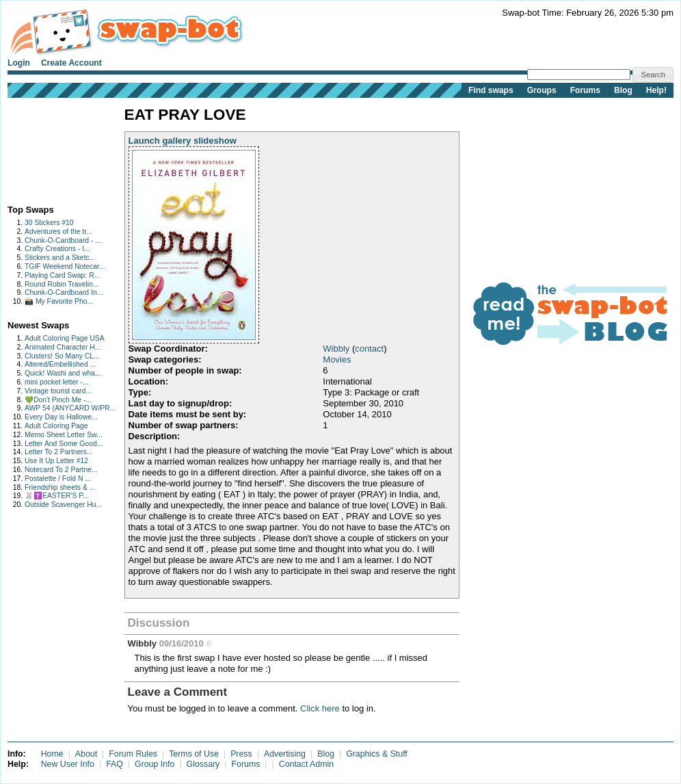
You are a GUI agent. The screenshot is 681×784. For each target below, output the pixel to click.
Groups (542, 90)
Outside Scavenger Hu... (63, 505)
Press (241, 754)
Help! (656, 90)
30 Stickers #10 (49, 223)
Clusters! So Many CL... (62, 356)
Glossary (203, 764)
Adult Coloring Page (56, 426)
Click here (320, 708)
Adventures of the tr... (58, 232)
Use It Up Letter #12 (56, 461)
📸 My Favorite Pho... (59, 301)
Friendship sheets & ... (60, 487)
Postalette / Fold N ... (58, 479)
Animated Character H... (63, 347)
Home (52, 754)
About (86, 754)
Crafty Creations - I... (57, 249)
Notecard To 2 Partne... (61, 470)
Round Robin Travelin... (62, 284)
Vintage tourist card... (58, 391)
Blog (623, 90)
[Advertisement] (50, 148)
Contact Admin (306, 764)
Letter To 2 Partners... (59, 452)
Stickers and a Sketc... (60, 258)
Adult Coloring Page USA (65, 338)
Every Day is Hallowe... (61, 417)
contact (369, 349)
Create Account (71, 63)
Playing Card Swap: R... (62, 275)
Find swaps (491, 90)
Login (19, 63)
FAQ (115, 764)
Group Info (155, 764)
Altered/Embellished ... (60, 364)
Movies (337, 360)
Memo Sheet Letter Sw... (64, 435)
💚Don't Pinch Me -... (58, 400)
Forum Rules (133, 754)
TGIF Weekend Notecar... (65, 266)
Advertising (285, 754)
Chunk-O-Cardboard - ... (63, 240)
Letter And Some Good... (64, 444)
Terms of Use (194, 754)
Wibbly (336, 349)
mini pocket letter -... (57, 382)
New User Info (68, 764)
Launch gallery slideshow (183, 141)
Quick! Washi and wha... (63, 373)
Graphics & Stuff (377, 754)
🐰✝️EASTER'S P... (57, 496)
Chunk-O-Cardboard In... (64, 292)
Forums (585, 90)
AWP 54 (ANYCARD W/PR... (70, 408)
